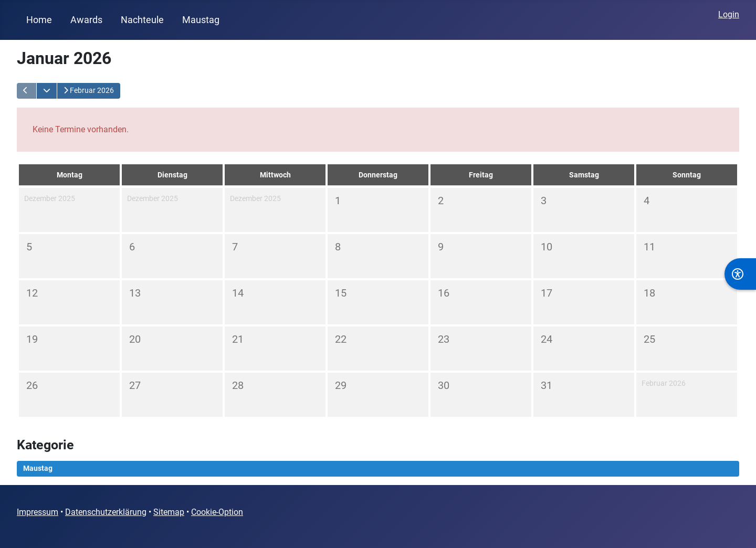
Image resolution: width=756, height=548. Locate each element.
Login (729, 14)
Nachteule (142, 20)
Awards (86, 20)
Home (39, 20)
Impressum (38, 512)
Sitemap (169, 512)
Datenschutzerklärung (106, 512)
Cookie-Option (217, 512)
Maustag (201, 20)
